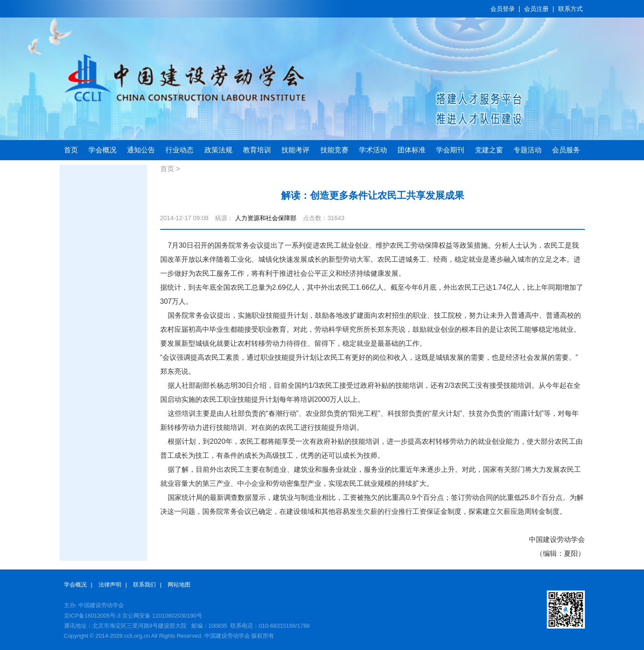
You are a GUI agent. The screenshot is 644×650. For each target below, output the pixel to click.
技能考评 (296, 150)
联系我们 (144, 585)
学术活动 (373, 150)
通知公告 (141, 150)
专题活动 (528, 150)
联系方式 (570, 9)
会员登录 (503, 9)
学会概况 (102, 150)
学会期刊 (450, 150)
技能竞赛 (334, 150)
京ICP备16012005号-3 (92, 616)
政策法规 (218, 150)
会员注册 (536, 9)
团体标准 (412, 150)
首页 (71, 150)
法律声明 (110, 585)
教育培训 (257, 150)
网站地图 (179, 585)
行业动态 (179, 150)
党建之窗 (489, 150)
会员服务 (566, 150)
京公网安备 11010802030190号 (162, 616)
